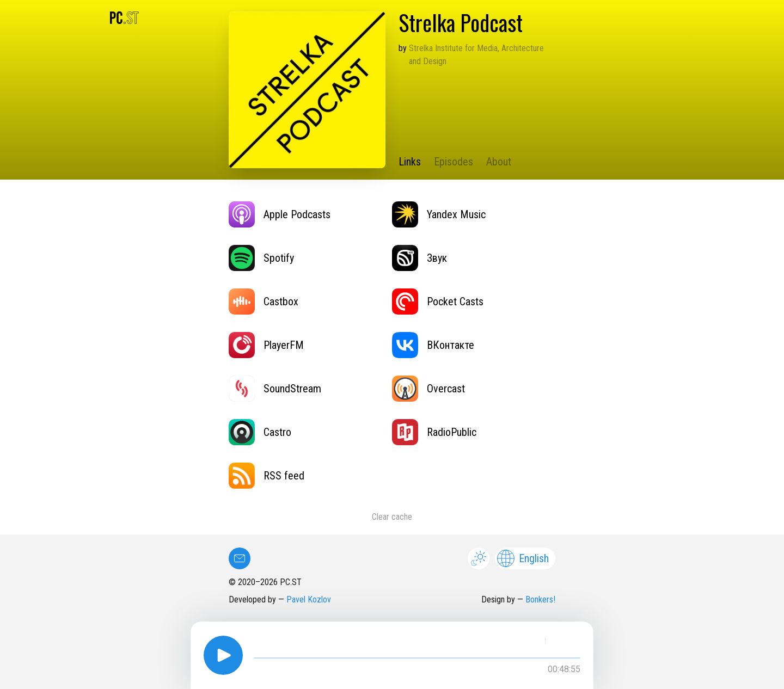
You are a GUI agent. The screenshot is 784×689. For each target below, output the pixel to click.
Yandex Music (439, 214)
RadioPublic (434, 432)
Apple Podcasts (280, 214)
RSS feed (267, 476)
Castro (260, 432)
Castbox (264, 302)
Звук (419, 258)
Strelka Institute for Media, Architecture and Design (476, 55)
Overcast (428, 389)
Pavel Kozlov (309, 599)
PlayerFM (266, 345)
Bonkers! (540, 599)
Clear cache (392, 517)
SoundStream (275, 389)
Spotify (261, 258)
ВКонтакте (433, 345)
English (523, 558)
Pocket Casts (438, 302)
